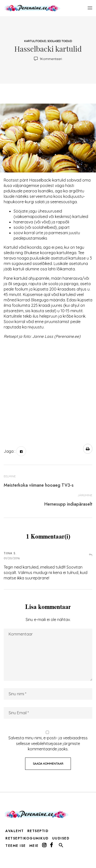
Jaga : (9, 451)
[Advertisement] (46, 389)
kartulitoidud (35, 41)
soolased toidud (60, 41)
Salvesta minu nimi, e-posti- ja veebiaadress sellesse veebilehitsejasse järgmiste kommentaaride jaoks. (48, 743)
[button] (61, 846)
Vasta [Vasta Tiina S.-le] (91, 555)
